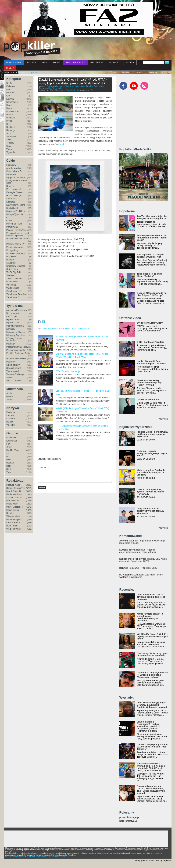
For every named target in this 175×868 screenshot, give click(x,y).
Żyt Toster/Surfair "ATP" (150, 323)
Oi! (8, 218)
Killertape (11, 202)
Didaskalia (11, 174)
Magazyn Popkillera (16, 211)
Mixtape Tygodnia (15, 214)
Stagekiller (11, 263)
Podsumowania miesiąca (18, 239)
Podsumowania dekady (17, 347)
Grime (9, 447)
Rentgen (10, 260)
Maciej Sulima (13, 510)
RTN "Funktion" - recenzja (68, 371)
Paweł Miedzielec (15, 507)
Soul (9, 469)
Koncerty (11, 419)
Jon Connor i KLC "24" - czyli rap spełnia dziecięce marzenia (151, 597)
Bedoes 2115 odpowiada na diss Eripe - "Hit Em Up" (152, 294)
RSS (164, 72)
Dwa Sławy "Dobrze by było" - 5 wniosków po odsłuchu (152, 654)
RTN (74, 329)
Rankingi (11, 127)
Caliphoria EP (83, 329)
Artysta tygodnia (14, 168)
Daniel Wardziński (15, 494)
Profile (9, 121)
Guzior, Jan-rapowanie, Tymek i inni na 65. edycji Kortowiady (150, 492)
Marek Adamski (14, 491)
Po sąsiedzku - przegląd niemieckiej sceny (18, 234)
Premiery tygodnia (15, 247)
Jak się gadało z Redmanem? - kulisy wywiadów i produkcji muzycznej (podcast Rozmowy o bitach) (149, 726)
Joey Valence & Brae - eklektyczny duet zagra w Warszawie (150, 511)
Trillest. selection (14, 279)
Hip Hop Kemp (13, 323)
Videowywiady (13, 371)
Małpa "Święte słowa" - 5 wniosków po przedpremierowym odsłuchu (150, 617)
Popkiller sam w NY (16, 244)
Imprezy (10, 416)
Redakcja (11, 513)
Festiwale (11, 412)
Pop (8, 457)
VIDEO (130, 62)
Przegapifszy (12, 250)
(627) (29, 523)
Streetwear (12, 137)
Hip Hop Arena (13, 320)
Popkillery (11, 362)
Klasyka (10, 99)
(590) (29, 526)
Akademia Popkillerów (17, 310)
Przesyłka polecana (16, 253)
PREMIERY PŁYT (75, 62)
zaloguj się (32, 72)
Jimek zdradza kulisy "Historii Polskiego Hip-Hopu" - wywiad (150, 383)
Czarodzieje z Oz (14, 171)
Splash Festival (14, 368)
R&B (9, 460)
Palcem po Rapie (14, 224)
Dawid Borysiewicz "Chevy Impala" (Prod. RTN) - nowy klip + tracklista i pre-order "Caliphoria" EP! (73, 81)
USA (44, 62)
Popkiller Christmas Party (18, 353)
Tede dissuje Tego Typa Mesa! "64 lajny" (149, 275)
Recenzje (11, 130)
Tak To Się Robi (14, 272)
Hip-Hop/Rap (12, 450)
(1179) (29, 507)
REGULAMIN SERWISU (15, 857)
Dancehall (11, 438)
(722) (29, 516)
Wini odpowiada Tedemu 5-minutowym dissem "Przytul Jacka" (152, 238)
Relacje (10, 422)
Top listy (10, 143)
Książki (10, 105)
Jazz (9, 453)
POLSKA (32, 62)
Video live (11, 425)
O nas (113, 72)
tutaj (62, 144)
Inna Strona (12, 199)
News (9, 108)
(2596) (29, 494)
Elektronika (12, 441)
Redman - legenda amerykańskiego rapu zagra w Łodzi (152, 453)
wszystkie (163, 419)
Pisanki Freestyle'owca (17, 230)
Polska (10, 115)
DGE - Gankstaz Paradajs (150, 342)
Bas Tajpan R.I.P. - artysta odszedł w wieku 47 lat (151, 256)
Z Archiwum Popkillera (17, 294)
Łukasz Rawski (13, 523)
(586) (29, 529)
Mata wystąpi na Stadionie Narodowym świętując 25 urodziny (151, 472)
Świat (9, 140)
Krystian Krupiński (15, 497)
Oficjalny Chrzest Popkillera (14, 340)
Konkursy (11, 329)
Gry (8, 96)
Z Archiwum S (13, 297)
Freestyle (11, 93)
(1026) (29, 510)
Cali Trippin (12, 316)
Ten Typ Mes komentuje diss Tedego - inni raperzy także (152, 217)
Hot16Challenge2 (15, 196)
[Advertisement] (78, 449)
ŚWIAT (56, 62)
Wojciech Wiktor (14, 529)
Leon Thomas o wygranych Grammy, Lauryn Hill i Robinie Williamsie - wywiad (152, 705)
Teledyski (11, 400)
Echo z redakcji (14, 189)
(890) (29, 513)
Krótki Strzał (12, 208)
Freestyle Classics (15, 192)
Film (8, 89)
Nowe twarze (12, 111)
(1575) (29, 501)
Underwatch (12, 282)
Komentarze (12, 102)
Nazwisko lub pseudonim (49, 459)
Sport (9, 133)
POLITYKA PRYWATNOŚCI (38, 857)
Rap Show (11, 257)
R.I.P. (9, 124)
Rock (9, 466)
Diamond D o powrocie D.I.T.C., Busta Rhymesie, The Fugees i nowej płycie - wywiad (152, 790)
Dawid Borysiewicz (50, 329)
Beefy (9, 83)
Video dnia (11, 285)
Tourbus (10, 275)
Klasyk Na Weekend (16, 205)
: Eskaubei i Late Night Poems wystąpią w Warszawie (141, 576)
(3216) (29, 488)
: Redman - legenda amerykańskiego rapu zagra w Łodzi (142, 542)
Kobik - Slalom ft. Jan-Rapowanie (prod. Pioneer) (151, 362)
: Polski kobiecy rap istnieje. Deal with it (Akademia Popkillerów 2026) (143, 560)
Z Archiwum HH (14, 291)
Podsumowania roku (16, 350)
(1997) (29, 497)
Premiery (11, 118)
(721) (29, 519)
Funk (9, 444)
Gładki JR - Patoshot (148, 400)
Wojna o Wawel (14, 381)
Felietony (11, 86)
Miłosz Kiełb (12, 504)
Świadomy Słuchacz (16, 266)
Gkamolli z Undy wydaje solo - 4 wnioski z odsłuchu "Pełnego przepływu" (152, 675)
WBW (9, 377)
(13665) (28, 485)
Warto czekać (13, 288)
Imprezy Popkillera (15, 326)
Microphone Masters (16, 332)
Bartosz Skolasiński (16, 488)
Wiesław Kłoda (13, 516)
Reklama (153, 72)
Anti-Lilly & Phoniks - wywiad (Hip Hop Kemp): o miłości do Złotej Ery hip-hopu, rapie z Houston (151, 767)
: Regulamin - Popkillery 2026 (138, 568)
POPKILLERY (14, 62)
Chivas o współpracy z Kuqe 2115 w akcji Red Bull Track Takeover (152, 747)
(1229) (29, 504)
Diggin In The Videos (16, 178)
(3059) (29, 491)
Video (9, 149)
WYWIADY (115, 62)
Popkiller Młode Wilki (16, 359)
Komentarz (43, 467)
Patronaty (126, 72)
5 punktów (11, 165)
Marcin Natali (13, 501)
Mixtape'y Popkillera (16, 335)
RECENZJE (97, 62)
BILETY (10, 68)
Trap (9, 472)
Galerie (10, 396)
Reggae (10, 463)
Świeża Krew (12, 269)
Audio (9, 393)
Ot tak (9, 221)
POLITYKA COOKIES (59, 857)
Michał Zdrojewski (15, 519)
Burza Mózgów (13, 313)
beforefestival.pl (129, 821)
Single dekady (13, 365)
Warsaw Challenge (15, 374)
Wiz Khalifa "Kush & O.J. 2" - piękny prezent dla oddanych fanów (152, 636)
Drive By (10, 186)
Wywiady (11, 152)
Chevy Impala (65, 329)
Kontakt (140, 72)
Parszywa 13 (12, 227)
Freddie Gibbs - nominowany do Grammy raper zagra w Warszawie (152, 434)
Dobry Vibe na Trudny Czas (17, 182)
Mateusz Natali (13, 485)
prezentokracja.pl (129, 817)
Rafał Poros (12, 526)
